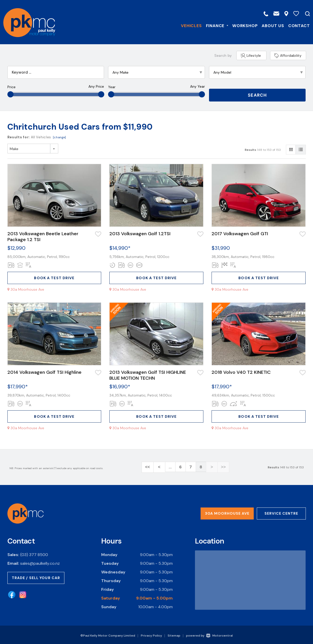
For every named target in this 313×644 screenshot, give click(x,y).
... (170, 467)
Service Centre (281, 512)
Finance (216, 25)
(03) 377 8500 (34, 553)
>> (221, 467)
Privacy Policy (151, 634)
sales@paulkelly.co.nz (40, 562)
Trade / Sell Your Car (36, 577)
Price (11, 87)
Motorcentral (219, 634)
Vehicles (190, 25)
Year (112, 87)
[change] (60, 137)
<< (150, 467)
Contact (298, 25)
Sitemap (174, 634)
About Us (272, 25)
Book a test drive (54, 277)
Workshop (244, 25)
